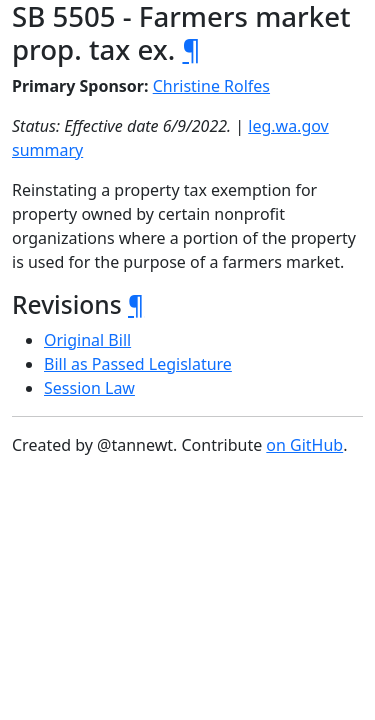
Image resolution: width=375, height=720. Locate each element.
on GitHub (304, 445)
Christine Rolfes (211, 86)
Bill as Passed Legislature (138, 364)
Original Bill (87, 340)
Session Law (89, 388)
